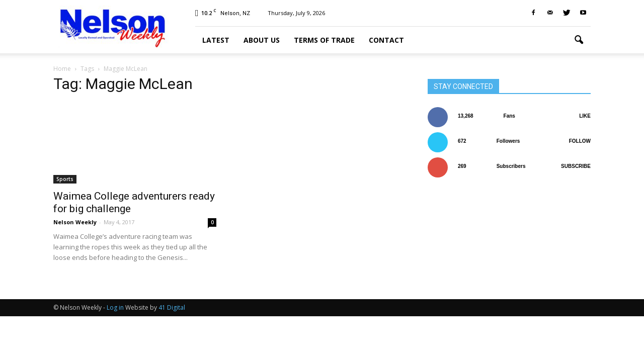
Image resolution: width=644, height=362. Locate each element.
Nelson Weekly (75, 222)
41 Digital (172, 307)
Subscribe (576, 166)
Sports (65, 179)
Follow (580, 141)
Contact (386, 40)
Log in (115, 307)
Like (585, 116)
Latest (216, 40)
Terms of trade (324, 40)
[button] (579, 40)
